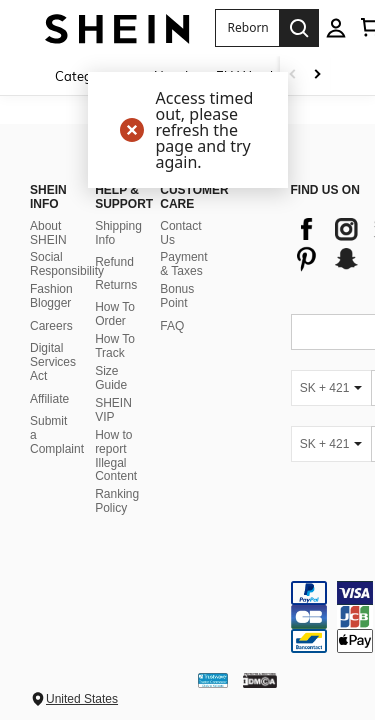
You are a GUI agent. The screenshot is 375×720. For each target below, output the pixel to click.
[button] (247, 28)
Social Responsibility (67, 247)
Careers (51, 309)
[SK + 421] (331, 370)
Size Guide (111, 361)
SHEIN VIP (113, 393)
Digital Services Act (53, 345)
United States (82, 682)
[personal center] (336, 28)
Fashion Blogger (51, 279)
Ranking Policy (117, 484)
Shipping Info (118, 215)
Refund (114, 245)
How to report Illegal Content (116, 438)
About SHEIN (48, 215)
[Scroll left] (293, 75)
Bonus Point (177, 279)
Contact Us (180, 215)
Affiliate (49, 381)
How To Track (115, 329)
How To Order (115, 297)
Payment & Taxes (183, 247)
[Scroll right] (317, 75)
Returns (116, 268)
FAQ (172, 309)
